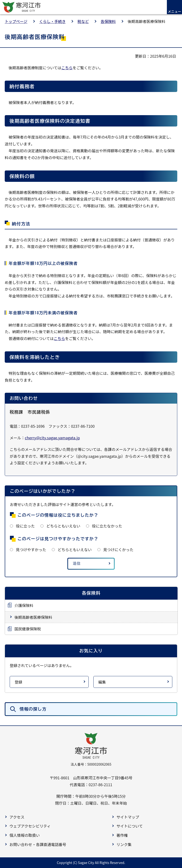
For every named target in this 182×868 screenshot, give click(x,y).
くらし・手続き (52, 21)
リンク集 (124, 844)
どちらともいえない (63, 526)
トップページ (16, 21)
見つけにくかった (118, 550)
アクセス (17, 817)
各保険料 (108, 21)
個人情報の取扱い (25, 835)
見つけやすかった (31, 550)
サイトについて (130, 826)
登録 (18, 682)
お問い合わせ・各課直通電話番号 (38, 844)
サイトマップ (128, 817)
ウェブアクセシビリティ (30, 826)
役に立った (25, 526)
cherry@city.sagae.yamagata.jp (52, 438)
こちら (67, 68)
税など (83, 21)
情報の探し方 (33, 709)
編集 (102, 682)
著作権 (122, 835)
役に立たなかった (107, 526)
